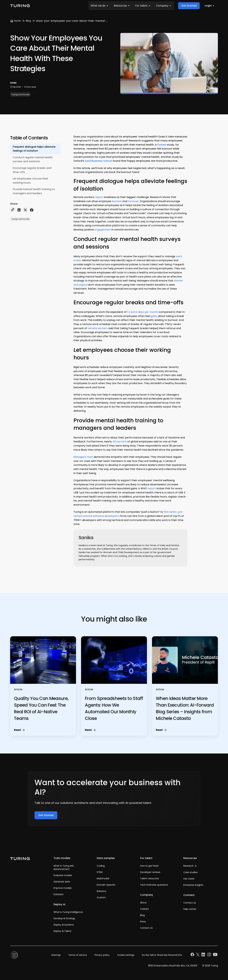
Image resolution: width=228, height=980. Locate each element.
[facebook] (32, 210)
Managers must (83, 457)
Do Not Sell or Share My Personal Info (162, 955)
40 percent (120, 442)
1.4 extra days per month (143, 312)
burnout (117, 201)
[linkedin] (19, 210)
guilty (154, 316)
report (99, 197)
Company (104, 6)
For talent (85, 6)
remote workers (98, 328)
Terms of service (78, 955)
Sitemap (56, 955)
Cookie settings (126, 955)
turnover (133, 201)
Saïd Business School (98, 161)
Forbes (162, 145)
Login (210, 6)
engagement (103, 230)
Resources (65, 6)
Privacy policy (102, 955)
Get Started (189, 6)
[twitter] (25, 210)
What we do (44, 6)
